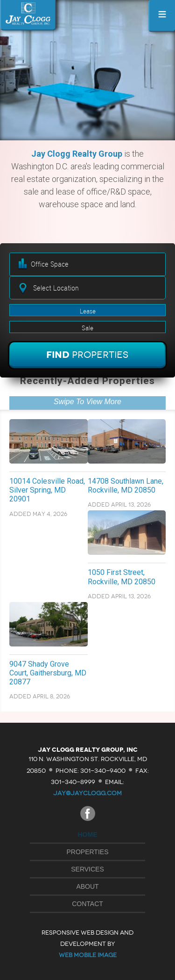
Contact (87, 904)
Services (87, 869)
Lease (88, 311)
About (87, 886)
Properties (88, 852)
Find (87, 355)
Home (88, 835)
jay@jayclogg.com (87, 793)
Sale (87, 328)
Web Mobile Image (88, 955)
